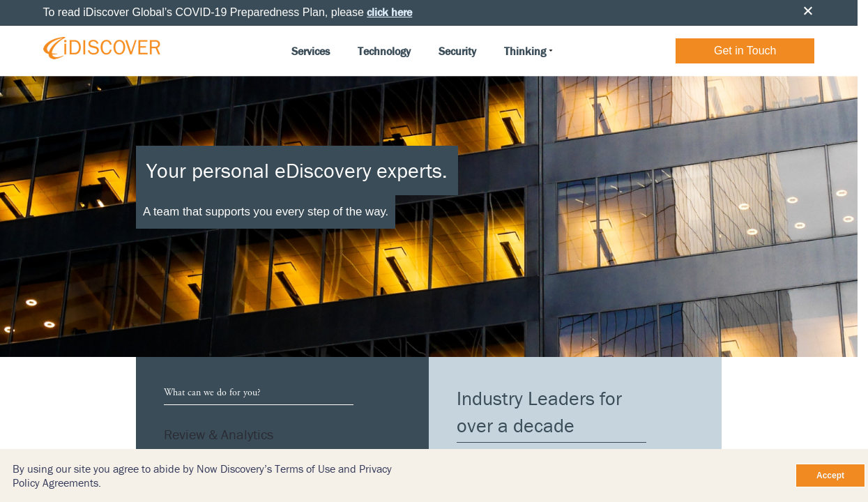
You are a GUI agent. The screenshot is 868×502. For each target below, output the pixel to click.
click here (389, 12)
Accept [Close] (830, 476)
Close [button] (808, 10)
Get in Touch (745, 51)
